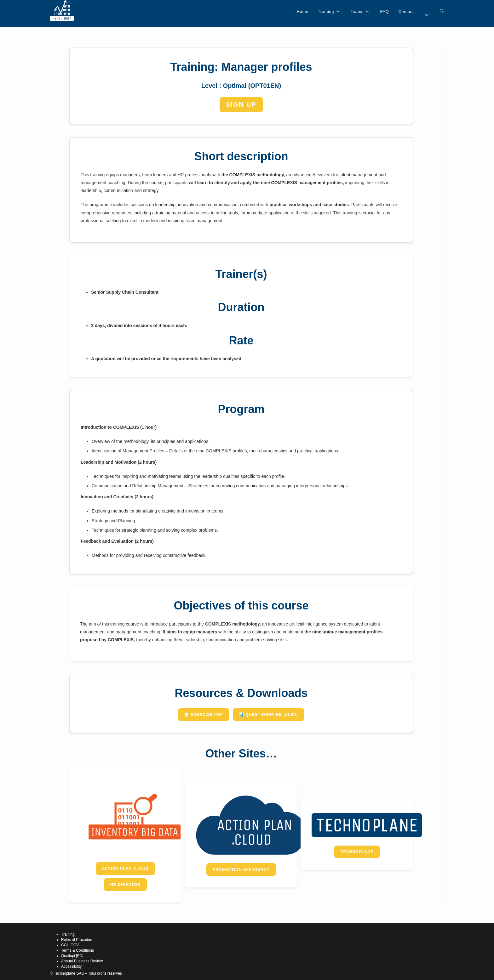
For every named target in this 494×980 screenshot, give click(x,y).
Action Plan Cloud (125, 869)
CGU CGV (70, 945)
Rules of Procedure (77, 940)
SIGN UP (241, 105)
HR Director (125, 885)
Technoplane (357, 852)
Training (68, 934)
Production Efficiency (241, 870)
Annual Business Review (82, 961)
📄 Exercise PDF (204, 715)
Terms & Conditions (78, 950)
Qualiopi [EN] (72, 956)
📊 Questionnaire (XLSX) (269, 715)
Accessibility (71, 966)
